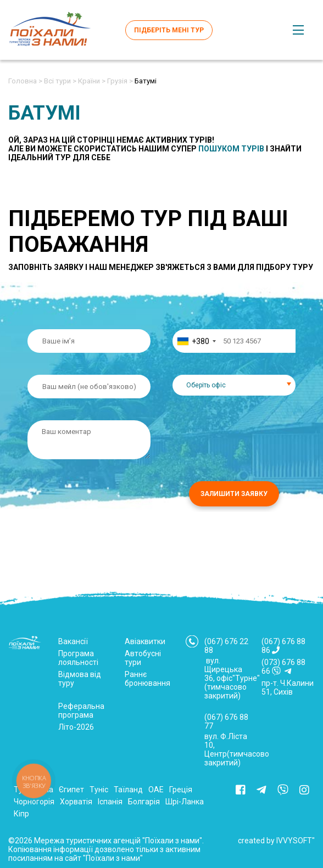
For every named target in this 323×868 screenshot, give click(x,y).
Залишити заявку (234, 494)
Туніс (99, 790)
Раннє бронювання (147, 679)
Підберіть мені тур (169, 30)
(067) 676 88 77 (226, 722)
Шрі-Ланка (185, 802)
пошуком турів (231, 149)
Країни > (92, 81)
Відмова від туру (80, 679)
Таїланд (128, 790)
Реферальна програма (81, 711)
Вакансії (73, 641)
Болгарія (144, 802)
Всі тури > (60, 81)
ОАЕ (156, 790)
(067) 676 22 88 (226, 646)
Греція (181, 790)
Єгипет (71, 790)
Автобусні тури (143, 658)
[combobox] (196, 341)
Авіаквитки (145, 641)
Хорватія (76, 802)
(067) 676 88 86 (283, 646)
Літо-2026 (76, 727)
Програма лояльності (78, 658)
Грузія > (120, 81)
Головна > (25, 81)
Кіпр (21, 814)
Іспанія (110, 802)
